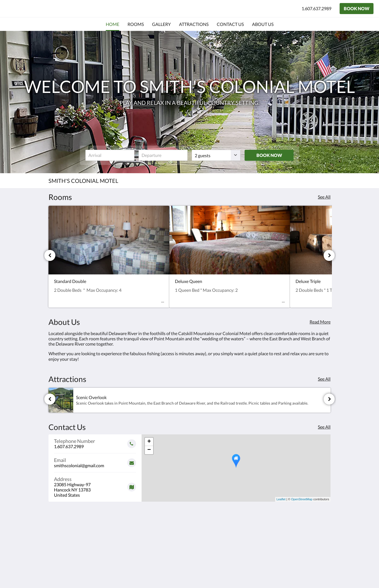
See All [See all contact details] (324, 427)
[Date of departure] (163, 155)
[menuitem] (113, 24)
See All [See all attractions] (324, 379)
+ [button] (149, 442)
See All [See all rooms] (324, 197)
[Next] (329, 255)
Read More (320, 322)
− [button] (149, 450)
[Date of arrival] (110, 155)
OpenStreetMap (302, 499)
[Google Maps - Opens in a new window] (95, 485)
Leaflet (281, 499)
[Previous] (50, 255)
